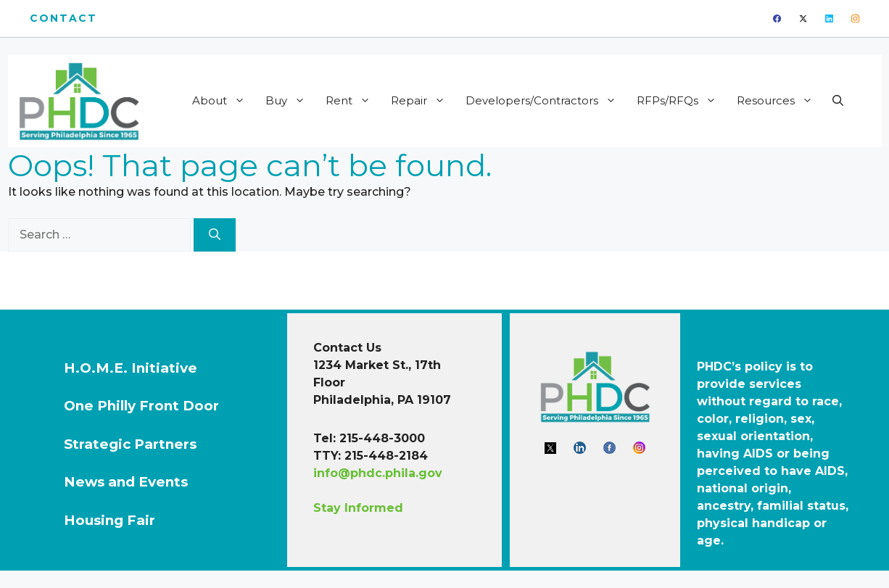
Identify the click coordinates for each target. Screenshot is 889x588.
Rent (353, 101)
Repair (423, 101)
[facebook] (777, 18)
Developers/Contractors (546, 101)
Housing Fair (109, 520)
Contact (64, 18)
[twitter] (803, 18)
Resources (780, 101)
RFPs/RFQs (681, 101)
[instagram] (855, 18)
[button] (838, 101)
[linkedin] (829, 18)
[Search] (215, 235)
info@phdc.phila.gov (378, 473)
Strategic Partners (130, 444)
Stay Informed (358, 508)
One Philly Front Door (141, 406)
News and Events (126, 482)
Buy (290, 101)
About (223, 101)
